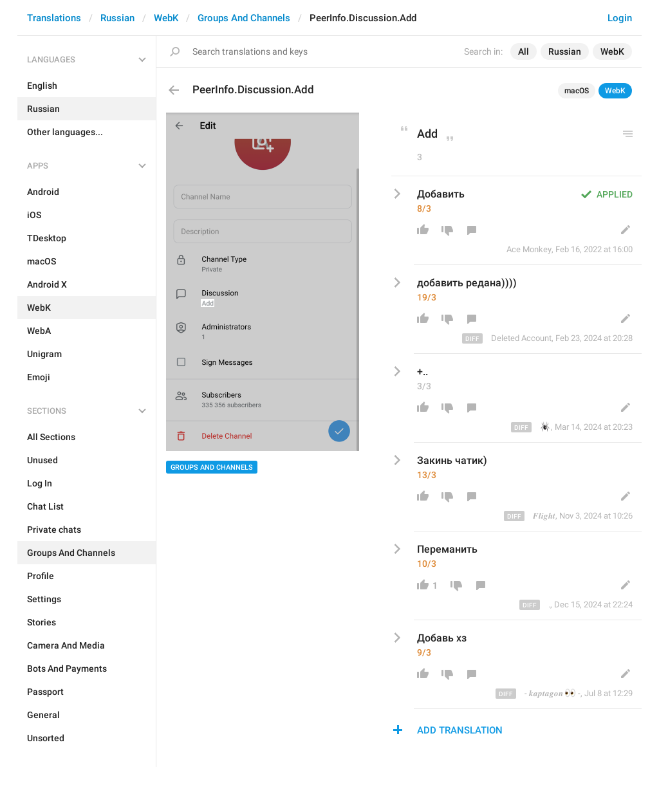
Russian (117, 18)
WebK (166, 18)
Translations (54, 18)
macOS (577, 91)
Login (620, 18)
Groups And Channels (244, 18)
